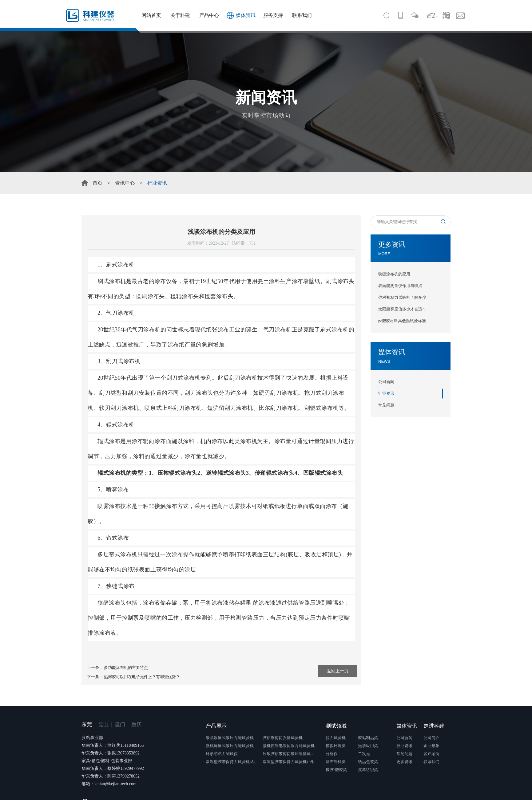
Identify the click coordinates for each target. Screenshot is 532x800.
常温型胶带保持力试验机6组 (231, 762)
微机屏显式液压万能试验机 (230, 746)
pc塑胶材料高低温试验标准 (402, 321)
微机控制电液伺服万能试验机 (289, 746)
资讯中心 (125, 183)
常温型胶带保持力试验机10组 (289, 762)
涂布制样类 (336, 762)
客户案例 (431, 754)
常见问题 (386, 405)
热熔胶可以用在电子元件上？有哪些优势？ (142, 677)
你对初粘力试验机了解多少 (402, 297)
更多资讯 (404, 762)
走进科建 (434, 726)
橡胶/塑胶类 (336, 770)
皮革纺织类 (368, 770)
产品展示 (216, 726)
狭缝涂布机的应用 (394, 274)
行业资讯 (386, 393)
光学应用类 (368, 746)
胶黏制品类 (368, 738)
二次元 (364, 754)
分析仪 (332, 754)
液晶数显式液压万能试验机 (230, 738)
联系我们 (302, 15)
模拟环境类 (336, 746)
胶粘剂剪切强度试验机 (283, 738)
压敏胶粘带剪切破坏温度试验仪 (290, 754)
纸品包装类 (368, 762)
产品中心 (209, 15)
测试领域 (336, 726)
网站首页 (151, 15)
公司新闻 (386, 382)
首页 (97, 183)
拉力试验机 (336, 738)
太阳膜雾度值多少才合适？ (402, 309)
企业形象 (431, 746)
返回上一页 (338, 671)
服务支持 (273, 15)
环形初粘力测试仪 (222, 754)
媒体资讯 (246, 15)
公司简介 (431, 738)
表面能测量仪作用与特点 (400, 286)
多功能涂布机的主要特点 (126, 668)
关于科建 (180, 15)
